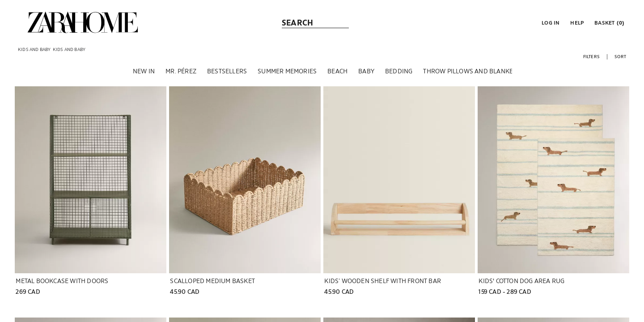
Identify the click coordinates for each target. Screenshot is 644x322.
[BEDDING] (399, 71)
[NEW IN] (144, 71)
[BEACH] (337, 71)
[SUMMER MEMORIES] (287, 71)
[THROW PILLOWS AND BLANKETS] (471, 71)
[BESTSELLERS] (227, 71)
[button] (550, 22)
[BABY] (366, 71)
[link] (83, 22)
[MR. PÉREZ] (181, 71)
